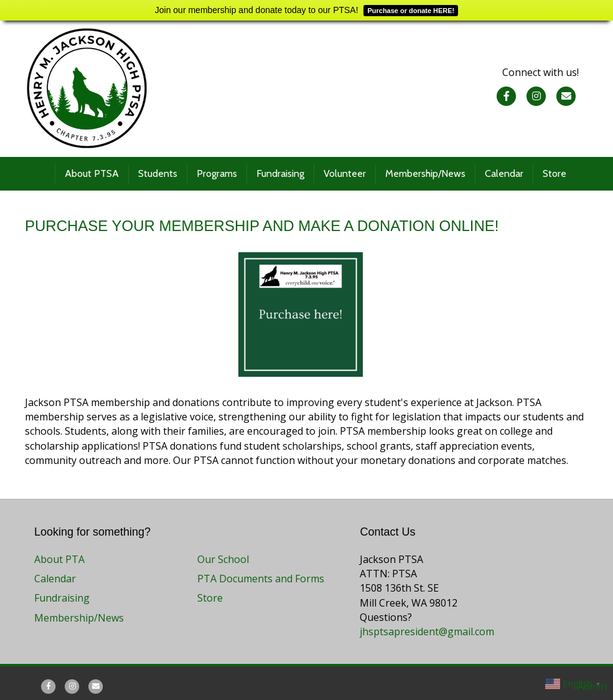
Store (555, 173)
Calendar (504, 173)
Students (158, 173)
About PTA (59, 559)
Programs (217, 173)
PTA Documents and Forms (261, 579)
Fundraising (280, 173)
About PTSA (92, 173)
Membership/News (425, 173)
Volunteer (345, 173)
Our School (223, 559)
